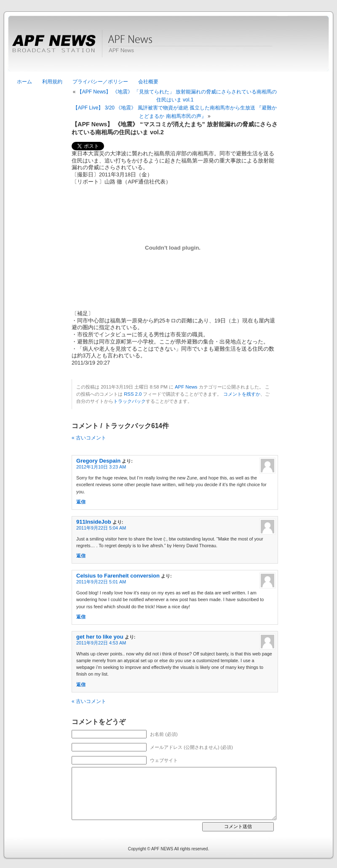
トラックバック (130, 401)
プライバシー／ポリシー (100, 82)
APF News (168, 48)
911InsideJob (94, 522)
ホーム (24, 82)
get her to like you (100, 637)
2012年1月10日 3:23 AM (101, 467)
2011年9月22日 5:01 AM (101, 582)
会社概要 (148, 82)
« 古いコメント (89, 438)
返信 (81, 502)
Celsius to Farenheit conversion (118, 576)
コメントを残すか (242, 394)
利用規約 (52, 82)
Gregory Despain (98, 461)
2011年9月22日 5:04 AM (101, 528)
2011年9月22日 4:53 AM (101, 643)
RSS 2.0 (133, 394)
